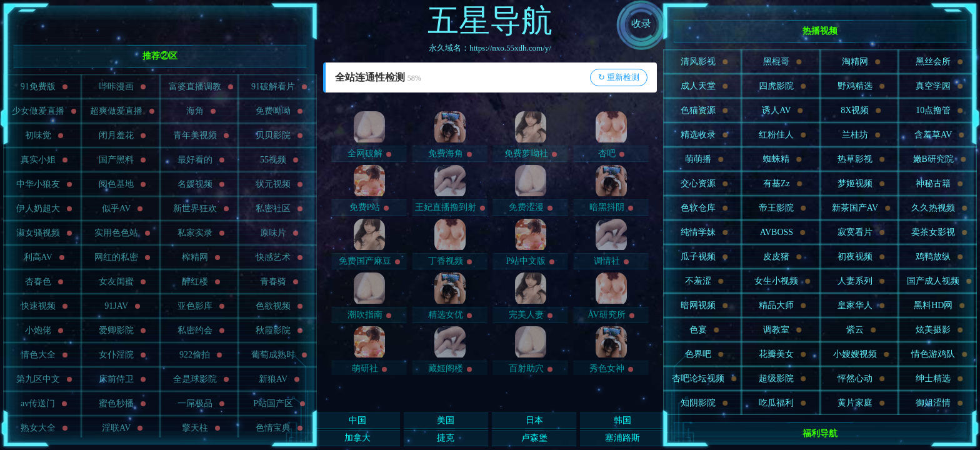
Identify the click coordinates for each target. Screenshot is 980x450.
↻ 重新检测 (619, 77)
